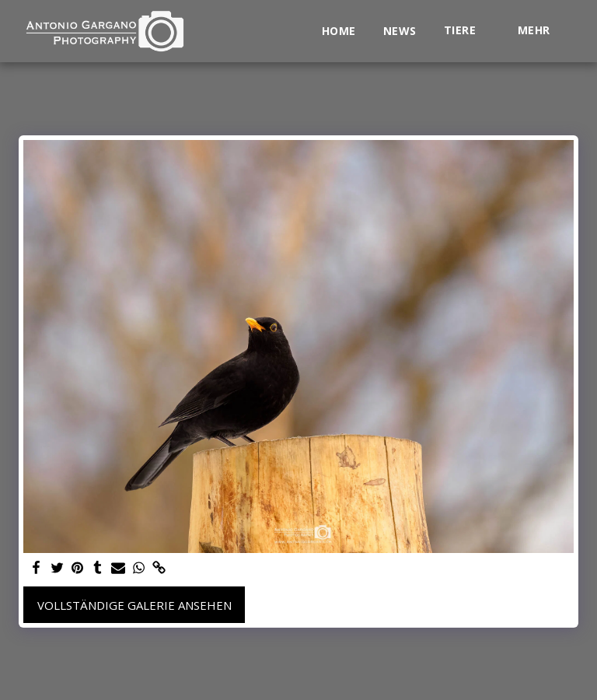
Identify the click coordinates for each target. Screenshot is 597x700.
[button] (467, 31)
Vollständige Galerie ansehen (134, 605)
